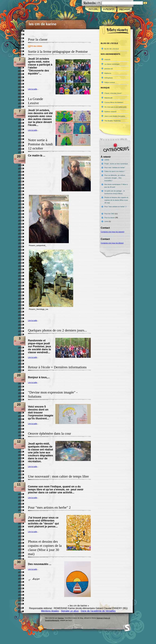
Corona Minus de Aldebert (114, 102)
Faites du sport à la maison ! (115, 171)
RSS (41, 628)
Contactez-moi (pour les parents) (113, 232)
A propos (109, 9)
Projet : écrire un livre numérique (116, 164)
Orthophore (109, 78)
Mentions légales (50, 611)
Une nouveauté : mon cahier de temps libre (59, 476)
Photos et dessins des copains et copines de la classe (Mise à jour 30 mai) (116, 200)
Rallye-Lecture (110, 82)
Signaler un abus (70, 611)
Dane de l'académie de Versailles (98, 611)
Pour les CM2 (109, 214)
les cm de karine (43, 24)
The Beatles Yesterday (113, 121)
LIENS (107, 160)
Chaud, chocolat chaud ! (113, 93)
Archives (124, 9)
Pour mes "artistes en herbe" (115, 168)
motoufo (107, 59)
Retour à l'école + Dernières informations (57, 367)
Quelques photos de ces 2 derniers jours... (57, 330)
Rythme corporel (110, 112)
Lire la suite (33, 89)
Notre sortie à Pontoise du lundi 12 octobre (40, 144)
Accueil (93, 9)
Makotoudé (108, 98)
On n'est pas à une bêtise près (115, 107)
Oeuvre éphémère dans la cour (50, 433)
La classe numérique (112, 64)
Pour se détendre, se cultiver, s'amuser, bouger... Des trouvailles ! (115, 178)
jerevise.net (109, 69)
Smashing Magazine (127, 628)
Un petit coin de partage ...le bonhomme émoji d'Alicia (115, 192)
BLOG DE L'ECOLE (112, 49)
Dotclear (61, 618)
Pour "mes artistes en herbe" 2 (49, 507)
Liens (106, 221)
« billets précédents (35, 579)
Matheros (108, 73)
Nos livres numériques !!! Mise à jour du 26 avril (116, 186)
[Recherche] (128, 3)
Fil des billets (37, 46)
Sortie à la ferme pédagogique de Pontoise (58, 51)
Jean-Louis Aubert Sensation (115, 116)
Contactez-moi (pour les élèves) (112, 243)
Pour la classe (110, 218)
